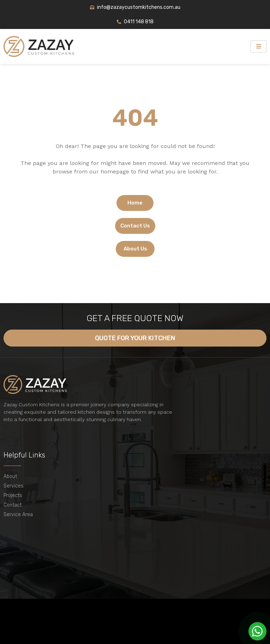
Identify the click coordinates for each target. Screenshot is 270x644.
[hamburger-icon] (259, 46)
